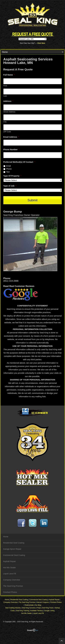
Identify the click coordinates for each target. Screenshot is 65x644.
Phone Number (11, 149)
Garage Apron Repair (12, 549)
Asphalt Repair (10, 561)
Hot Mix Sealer (10, 568)
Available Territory (37, 611)
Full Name (9, 75)
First (5, 86)
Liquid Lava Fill (10, 574)
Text (8, 172)
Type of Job (10, 186)
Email (9, 166)
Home (6, 537)
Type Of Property (12, 176)
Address (8, 101)
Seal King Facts (48, 608)
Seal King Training (22, 611)
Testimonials (29, 605)
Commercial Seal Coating (14, 555)
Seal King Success (29, 608)
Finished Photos (10, 592)
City (5, 122)
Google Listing (49, 611)
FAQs (39, 608)
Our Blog (38, 605)
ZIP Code (7, 132)
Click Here (41, 43)
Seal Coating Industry (13, 608)
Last (5, 96)
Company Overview (12, 580)
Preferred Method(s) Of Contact (19, 162)
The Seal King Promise (13, 586)
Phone (9, 169)
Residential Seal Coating (14, 543)
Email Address (11, 137)
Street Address (9, 112)
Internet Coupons (43, 602)
